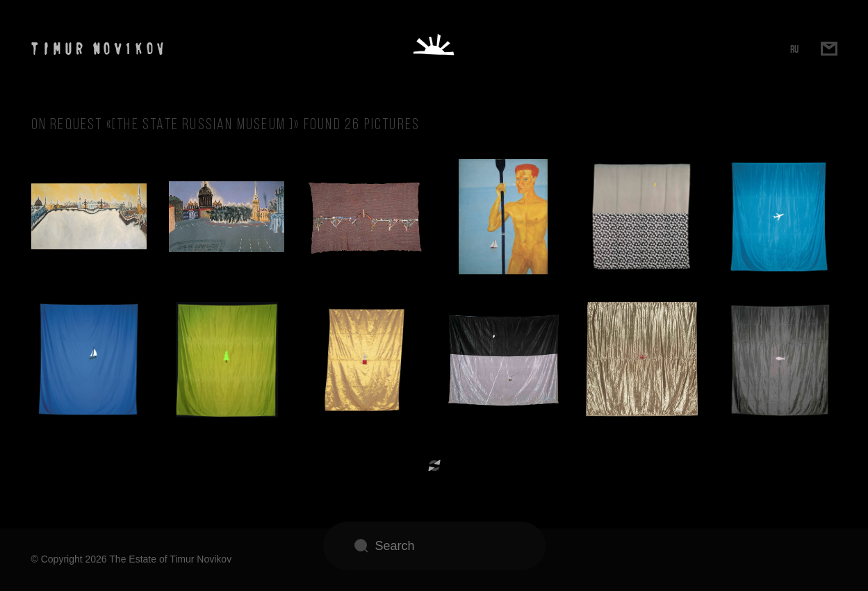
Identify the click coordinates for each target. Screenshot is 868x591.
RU (794, 49)
